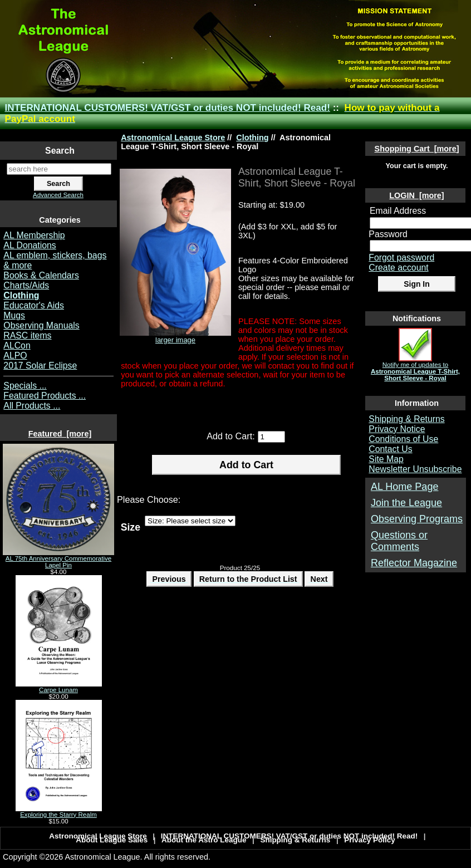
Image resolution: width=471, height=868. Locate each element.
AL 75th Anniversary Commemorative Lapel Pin (58, 559)
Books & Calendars (41, 275)
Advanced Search (58, 195)
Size (131, 527)
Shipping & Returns (406, 419)
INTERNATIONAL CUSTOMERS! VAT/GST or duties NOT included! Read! (168, 108)
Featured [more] (60, 434)
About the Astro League (204, 840)
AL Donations (30, 245)
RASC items (27, 335)
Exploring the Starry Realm (59, 812)
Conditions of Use (403, 439)
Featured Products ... (45, 396)
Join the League (406, 503)
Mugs (14, 315)
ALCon (17, 345)
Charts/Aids (26, 285)
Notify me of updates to (415, 369)
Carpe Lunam (59, 687)
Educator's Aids (34, 305)
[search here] (59, 169)
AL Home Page (404, 487)
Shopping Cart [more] (417, 149)
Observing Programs (417, 519)
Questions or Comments (399, 541)
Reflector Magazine (414, 563)
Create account (398, 268)
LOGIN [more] (416, 195)
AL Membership (34, 235)
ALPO (15, 355)
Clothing (252, 138)
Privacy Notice (397, 429)
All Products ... (32, 406)
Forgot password (401, 258)
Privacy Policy (370, 840)
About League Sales (112, 840)
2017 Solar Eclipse (40, 366)
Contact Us (390, 449)
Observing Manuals (41, 325)
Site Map (386, 459)
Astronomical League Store (173, 138)
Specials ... (25, 386)
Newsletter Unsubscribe (415, 469)
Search (60, 151)
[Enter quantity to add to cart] (271, 437)
